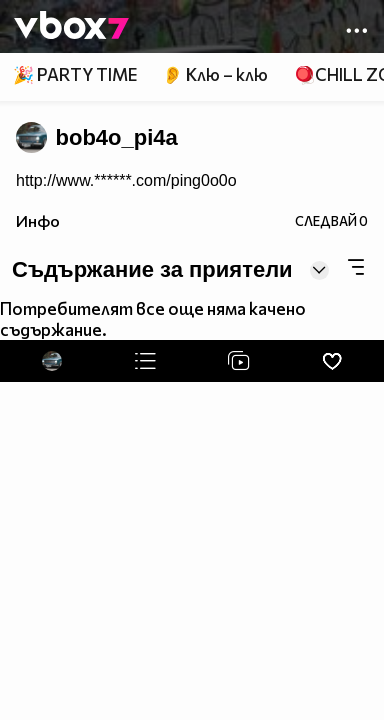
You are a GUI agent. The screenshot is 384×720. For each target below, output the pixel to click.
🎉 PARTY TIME (75, 74)
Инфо (38, 220)
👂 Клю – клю (215, 74)
